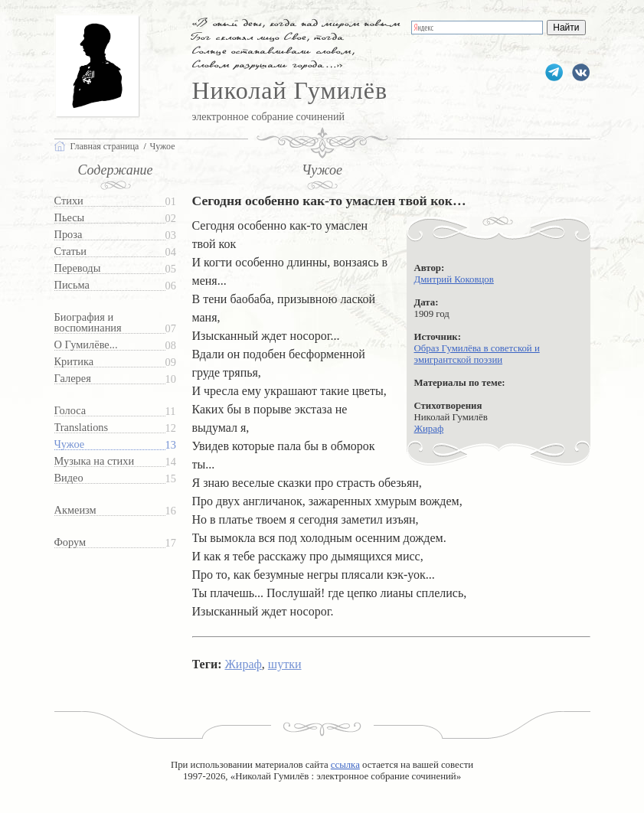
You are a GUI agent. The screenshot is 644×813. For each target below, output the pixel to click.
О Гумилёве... (86, 345)
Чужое (70, 444)
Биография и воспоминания (88, 323)
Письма (72, 285)
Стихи (69, 201)
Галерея (73, 379)
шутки (285, 664)
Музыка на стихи (95, 461)
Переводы (78, 268)
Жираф (429, 429)
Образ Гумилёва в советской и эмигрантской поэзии (477, 354)
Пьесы (70, 218)
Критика (74, 362)
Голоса (70, 411)
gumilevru (581, 72)
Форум (70, 542)
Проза (69, 235)
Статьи (70, 251)
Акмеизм (75, 510)
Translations (82, 428)
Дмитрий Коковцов (454, 279)
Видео (69, 478)
